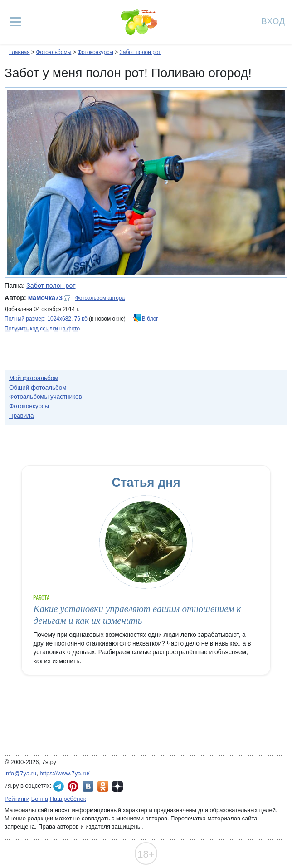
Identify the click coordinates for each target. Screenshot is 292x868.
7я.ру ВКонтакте (88, 786)
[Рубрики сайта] (15, 22)
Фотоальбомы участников (46, 397)
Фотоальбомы (54, 52)
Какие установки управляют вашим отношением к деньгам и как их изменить (137, 614)
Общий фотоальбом (38, 387)
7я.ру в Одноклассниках (103, 786)
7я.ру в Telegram (58, 786)
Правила (22, 416)
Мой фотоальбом (34, 378)
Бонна (40, 799)
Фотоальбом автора (100, 298)
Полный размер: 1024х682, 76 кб (46, 319)
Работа (41, 598)
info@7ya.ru (20, 773)
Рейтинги (17, 799)
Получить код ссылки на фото (42, 329)
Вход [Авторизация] (273, 21)
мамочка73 (45, 298)
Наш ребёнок (68, 799)
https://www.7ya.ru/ (65, 773)
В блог (150, 319)
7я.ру (117, 786)
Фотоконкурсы (95, 52)
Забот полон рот (140, 52)
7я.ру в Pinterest (73, 786)
